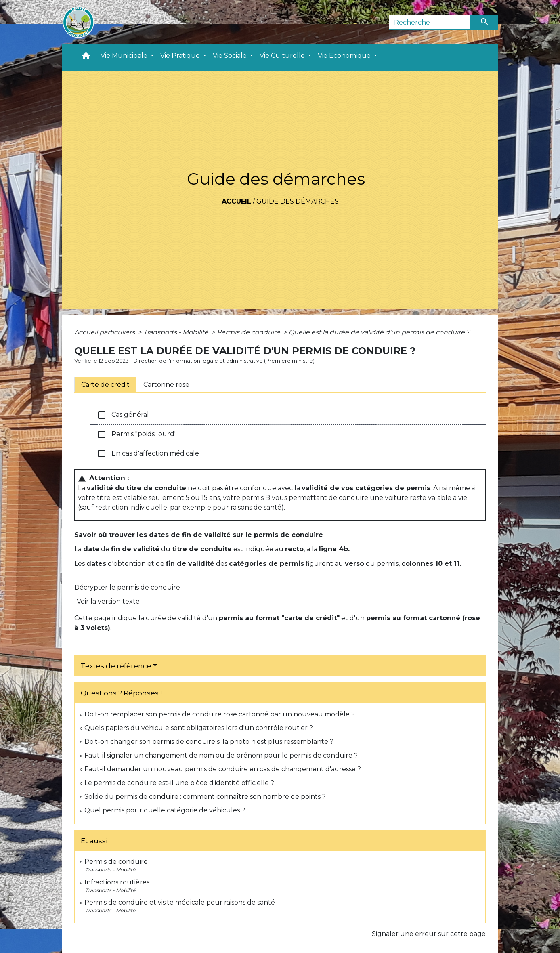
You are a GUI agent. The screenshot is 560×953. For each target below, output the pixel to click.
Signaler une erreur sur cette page (429, 934)
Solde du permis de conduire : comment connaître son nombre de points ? (205, 797)
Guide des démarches (298, 201)
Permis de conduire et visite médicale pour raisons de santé (180, 902)
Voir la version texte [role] (108, 601)
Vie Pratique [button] (181, 56)
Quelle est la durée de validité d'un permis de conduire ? (379, 332)
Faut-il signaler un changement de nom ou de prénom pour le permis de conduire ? (221, 755)
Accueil (236, 201)
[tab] (105, 384)
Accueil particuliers (105, 332)
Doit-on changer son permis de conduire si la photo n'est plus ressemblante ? (209, 742)
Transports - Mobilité (177, 332)
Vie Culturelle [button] (283, 56)
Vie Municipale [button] (125, 56)
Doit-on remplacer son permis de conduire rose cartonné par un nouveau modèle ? (220, 714)
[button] (86, 58)
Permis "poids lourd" (137, 435)
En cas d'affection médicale (148, 453)
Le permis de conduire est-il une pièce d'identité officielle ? (179, 783)
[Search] (430, 22)
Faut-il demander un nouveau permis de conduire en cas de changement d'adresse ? (223, 769)
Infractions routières (117, 882)
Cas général (123, 415)
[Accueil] (78, 22)
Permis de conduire (249, 332)
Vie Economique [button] (345, 56)
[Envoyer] (484, 22)
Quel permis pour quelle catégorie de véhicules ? (165, 810)
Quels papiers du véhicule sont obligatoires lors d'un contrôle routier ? (199, 728)
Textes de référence (116, 666)
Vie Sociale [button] (231, 56)
